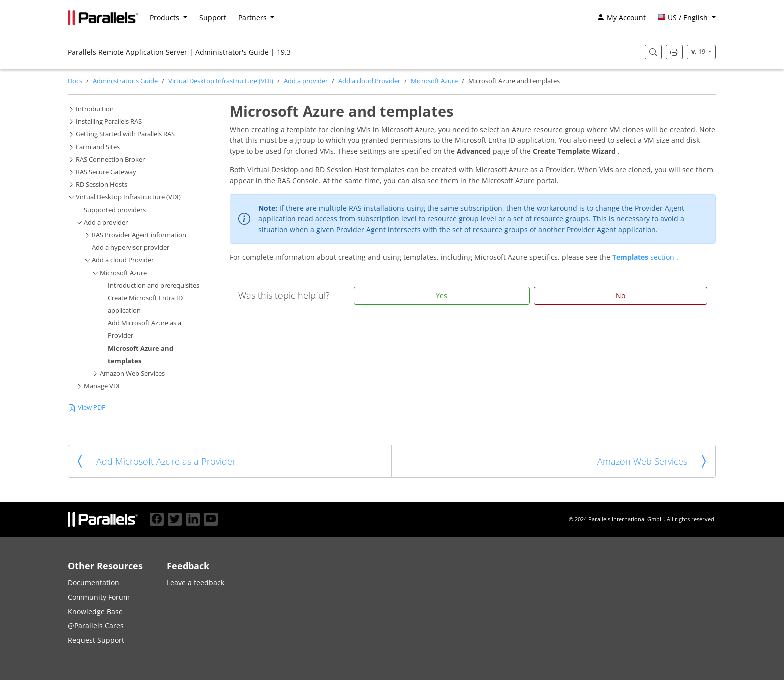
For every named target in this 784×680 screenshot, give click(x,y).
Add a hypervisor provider (131, 247)
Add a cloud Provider (369, 81)
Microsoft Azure (434, 81)
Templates (631, 257)
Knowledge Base (95, 612)
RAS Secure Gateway (106, 172)
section (663, 257)
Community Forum (99, 597)
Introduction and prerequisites (154, 285)
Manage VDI (102, 386)
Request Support (96, 640)
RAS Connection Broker (110, 159)
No (621, 295)
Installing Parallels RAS (109, 121)
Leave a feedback (196, 583)
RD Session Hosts (102, 184)
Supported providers (115, 210)
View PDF (87, 408)
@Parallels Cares (96, 626)
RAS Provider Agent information (139, 235)
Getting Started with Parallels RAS (125, 134)
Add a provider (306, 81)
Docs (75, 81)
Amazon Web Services (132, 374)
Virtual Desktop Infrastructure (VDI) (221, 81)
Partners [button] (254, 17)
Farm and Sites (98, 147)
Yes (442, 295)
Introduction (95, 109)
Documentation (94, 583)
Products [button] (166, 17)
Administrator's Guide (125, 81)
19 (699, 51)
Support (213, 17)
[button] (687, 18)
